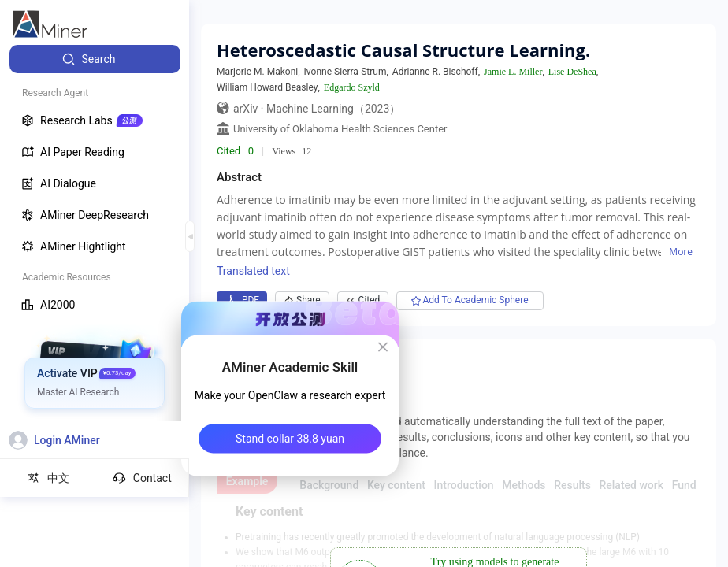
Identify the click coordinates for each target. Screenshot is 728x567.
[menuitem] (95, 59)
